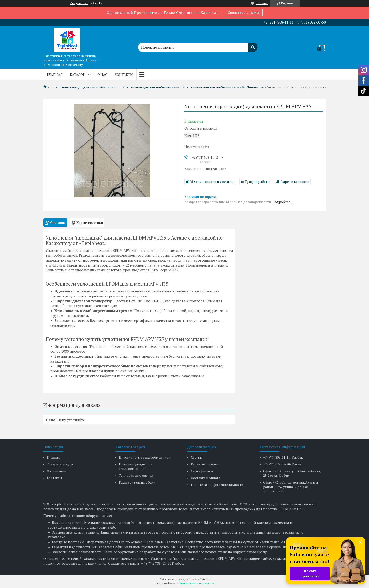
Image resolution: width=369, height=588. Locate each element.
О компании (57, 471)
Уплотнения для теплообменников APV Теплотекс (223, 87)
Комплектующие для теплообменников (87, 87)
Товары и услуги (60, 464)
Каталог (77, 74)
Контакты (124, 74)
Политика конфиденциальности (217, 485)
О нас (102, 74)
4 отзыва (262, 3)
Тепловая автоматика (136, 475)
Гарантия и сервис (206, 464)
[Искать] (253, 45)
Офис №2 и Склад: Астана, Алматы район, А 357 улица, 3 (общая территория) (291, 487)
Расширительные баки (137, 482)
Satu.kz (205, 579)
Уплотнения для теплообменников (151, 87)
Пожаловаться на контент (197, 583)
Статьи (196, 457)
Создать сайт (79, 3)
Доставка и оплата (205, 478)
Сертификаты (202, 471)
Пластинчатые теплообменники (145, 457)
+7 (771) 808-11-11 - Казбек (283, 457)
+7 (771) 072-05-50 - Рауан (282, 464)
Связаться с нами (243, 12)
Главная (55, 74)
